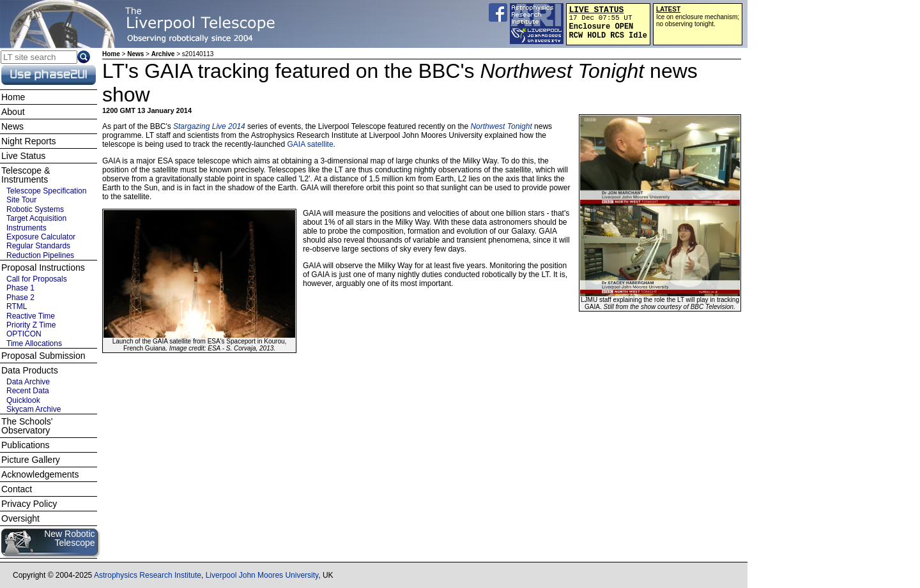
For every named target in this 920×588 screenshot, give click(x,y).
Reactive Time (31, 316)
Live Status (23, 156)
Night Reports (29, 141)
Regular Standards (38, 246)
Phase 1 (20, 288)
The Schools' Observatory (27, 426)
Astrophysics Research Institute (148, 575)
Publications (26, 445)
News (135, 54)
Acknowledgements (40, 474)
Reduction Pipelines (40, 255)
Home (111, 54)
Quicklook (23, 400)
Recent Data (28, 391)
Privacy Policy (29, 504)
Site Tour (21, 200)
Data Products (30, 370)
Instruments (27, 228)
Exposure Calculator (41, 237)
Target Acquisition (36, 218)
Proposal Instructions (43, 268)
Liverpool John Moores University (262, 575)
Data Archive (28, 382)
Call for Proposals (37, 279)
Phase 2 (20, 298)
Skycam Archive (34, 409)
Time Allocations (34, 343)
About (13, 112)
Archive (163, 54)
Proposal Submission (43, 356)
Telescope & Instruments (26, 175)
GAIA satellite (310, 144)
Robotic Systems (35, 209)
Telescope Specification (46, 191)
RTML (17, 306)
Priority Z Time (31, 325)
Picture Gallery (31, 460)
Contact (17, 489)
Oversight (20, 518)
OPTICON (24, 334)
